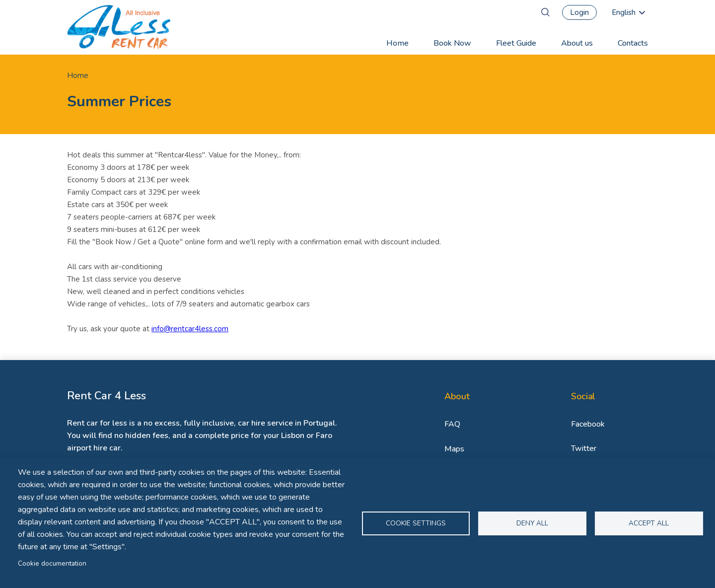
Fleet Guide (516, 43)
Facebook (588, 424)
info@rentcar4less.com (190, 329)
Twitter (584, 448)
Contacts (633, 43)
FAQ (452, 424)
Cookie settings (416, 523)
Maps (454, 449)
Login (579, 12)
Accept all (649, 523)
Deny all (532, 523)
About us (577, 43)
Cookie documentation (52, 563)
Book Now (452, 43)
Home (397, 43)
